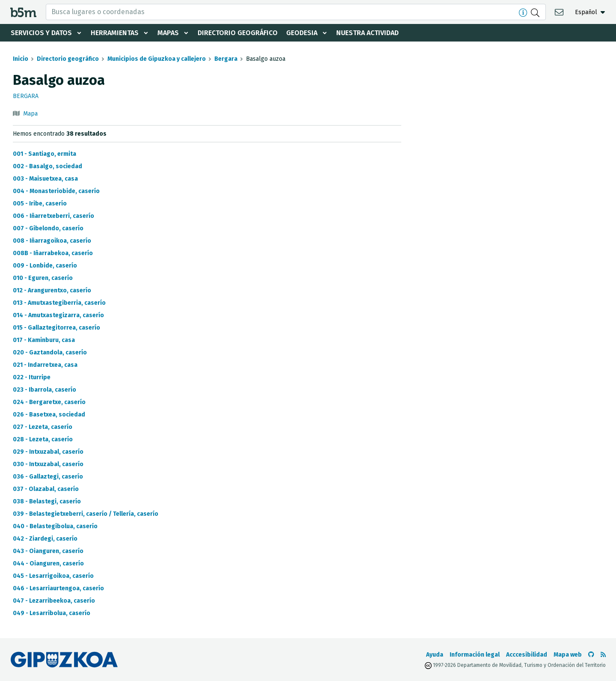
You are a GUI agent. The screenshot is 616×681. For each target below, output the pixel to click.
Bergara (226, 59)
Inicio (21, 59)
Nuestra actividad (367, 33)
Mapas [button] (168, 33)
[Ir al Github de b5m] (591, 655)
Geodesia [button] (302, 33)
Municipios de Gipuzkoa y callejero (157, 59)
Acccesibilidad (527, 655)
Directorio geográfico (238, 33)
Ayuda (435, 655)
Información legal (475, 655)
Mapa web (568, 655)
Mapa (30, 114)
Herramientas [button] (115, 33)
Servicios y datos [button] (41, 33)
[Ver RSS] (603, 655)
